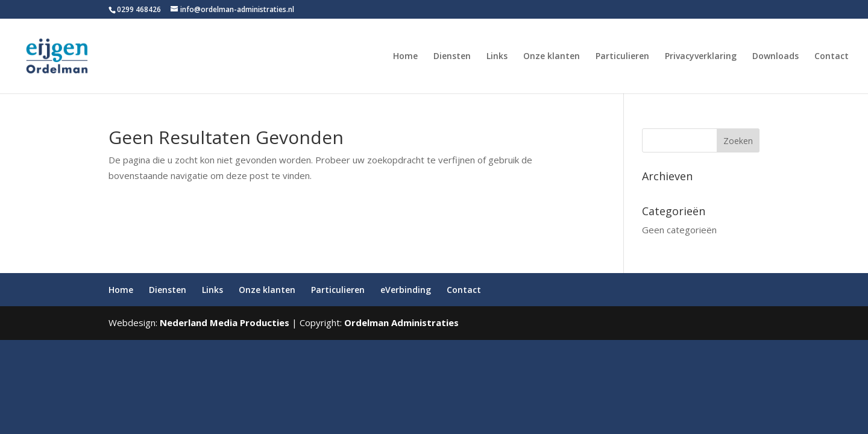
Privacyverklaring (701, 57)
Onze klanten (552, 57)
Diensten (452, 57)
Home (405, 57)
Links (497, 57)
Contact (832, 57)
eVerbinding (406, 290)
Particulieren (622, 57)
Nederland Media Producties (225, 322)
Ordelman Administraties (401, 322)
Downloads (775, 57)
